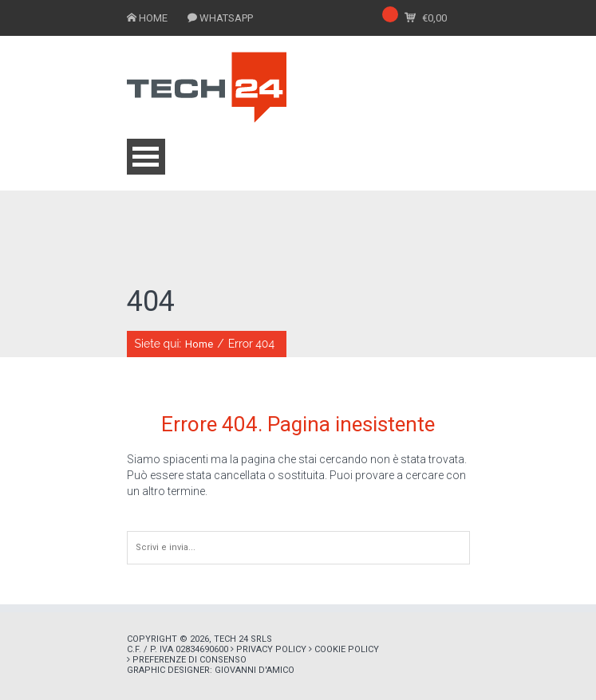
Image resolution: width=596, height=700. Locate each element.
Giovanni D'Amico (255, 670)
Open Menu (146, 157)
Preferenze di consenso (189, 660)
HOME (153, 18)
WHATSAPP (226, 18)
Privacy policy (271, 649)
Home (199, 344)
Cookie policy (347, 649)
